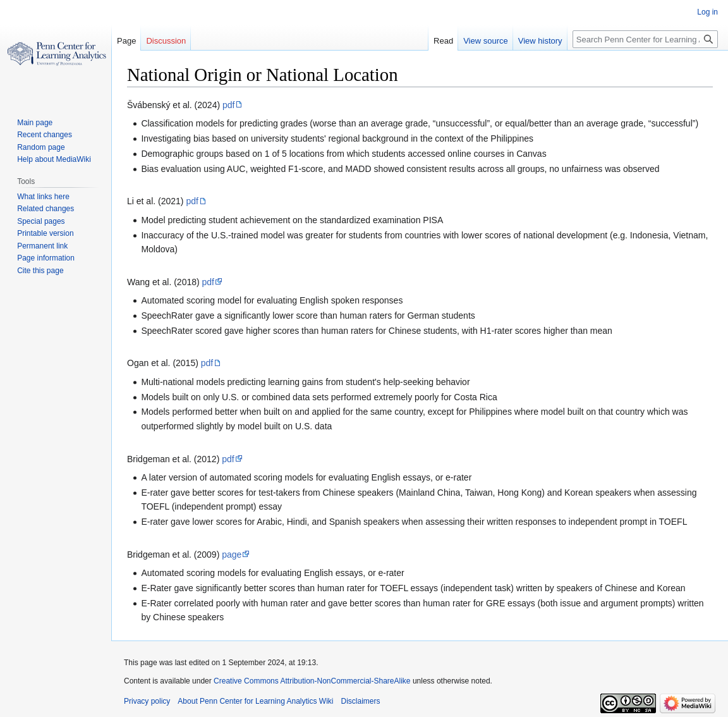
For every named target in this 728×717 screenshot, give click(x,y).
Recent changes (45, 135)
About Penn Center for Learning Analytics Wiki (255, 701)
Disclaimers (361, 701)
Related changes (45, 209)
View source (486, 41)
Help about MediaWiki (54, 159)
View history (540, 41)
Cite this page (40, 271)
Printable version (45, 233)
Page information (46, 258)
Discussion (166, 41)
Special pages (41, 221)
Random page (41, 147)
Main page (35, 123)
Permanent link (42, 246)
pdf (228, 105)
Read (443, 41)
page (232, 555)
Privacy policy (147, 701)
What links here (43, 197)
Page (126, 41)
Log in (707, 12)
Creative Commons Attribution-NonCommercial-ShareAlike (312, 681)
